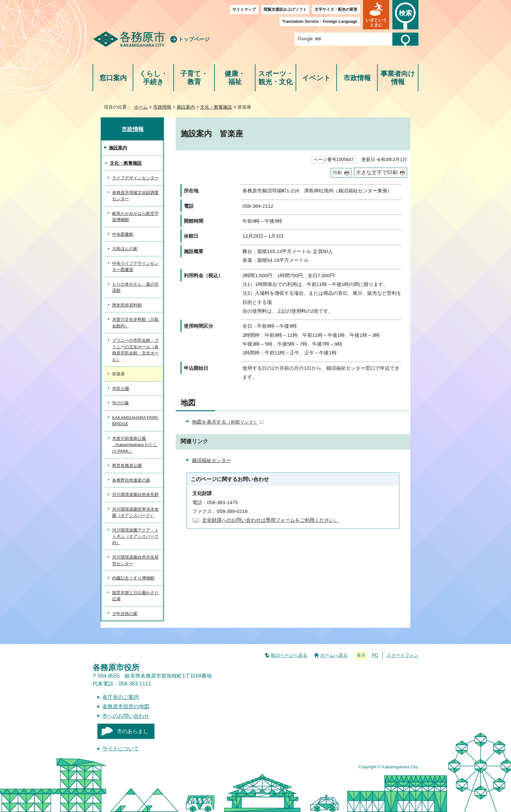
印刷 (337, 173)
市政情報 (357, 78)
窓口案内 (113, 78)
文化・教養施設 (216, 107)
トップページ (194, 39)
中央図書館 (123, 234)
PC (375, 655)
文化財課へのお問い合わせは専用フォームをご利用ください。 (270, 520)
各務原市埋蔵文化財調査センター (135, 196)
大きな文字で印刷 (377, 172)
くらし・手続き (153, 78)
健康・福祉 (235, 78)
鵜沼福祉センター (212, 460)
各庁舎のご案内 (121, 697)
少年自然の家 (125, 614)
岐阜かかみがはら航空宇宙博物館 (135, 217)
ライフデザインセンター (135, 178)
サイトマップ (244, 9)
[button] (376, 15)
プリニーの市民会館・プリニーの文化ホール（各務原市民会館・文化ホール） (135, 350)
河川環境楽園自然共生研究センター (135, 560)
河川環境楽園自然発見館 (135, 495)
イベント (316, 78)
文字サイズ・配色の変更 (336, 9)
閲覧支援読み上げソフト (285, 9)
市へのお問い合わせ (126, 716)
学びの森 (121, 403)
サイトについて (121, 749)
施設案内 (186, 107)
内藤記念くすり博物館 (133, 578)
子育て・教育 (194, 78)
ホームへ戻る (334, 655)
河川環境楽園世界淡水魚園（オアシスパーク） (135, 512)
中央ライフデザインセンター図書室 (135, 267)
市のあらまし (133, 731)
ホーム (141, 107)
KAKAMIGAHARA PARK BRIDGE (135, 421)
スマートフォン (402, 655)
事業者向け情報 (398, 78)
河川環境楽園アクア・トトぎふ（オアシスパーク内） (135, 536)
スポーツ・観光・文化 (276, 78)
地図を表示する (228, 422)
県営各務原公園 (127, 466)
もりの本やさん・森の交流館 (135, 287)
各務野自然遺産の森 (131, 480)
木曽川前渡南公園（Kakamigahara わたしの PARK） (135, 445)
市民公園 (121, 389)
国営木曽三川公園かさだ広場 (135, 596)
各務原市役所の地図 (126, 707)
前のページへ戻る (289, 655)
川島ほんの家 (125, 249)
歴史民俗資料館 (127, 305)
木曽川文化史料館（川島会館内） (135, 323)
